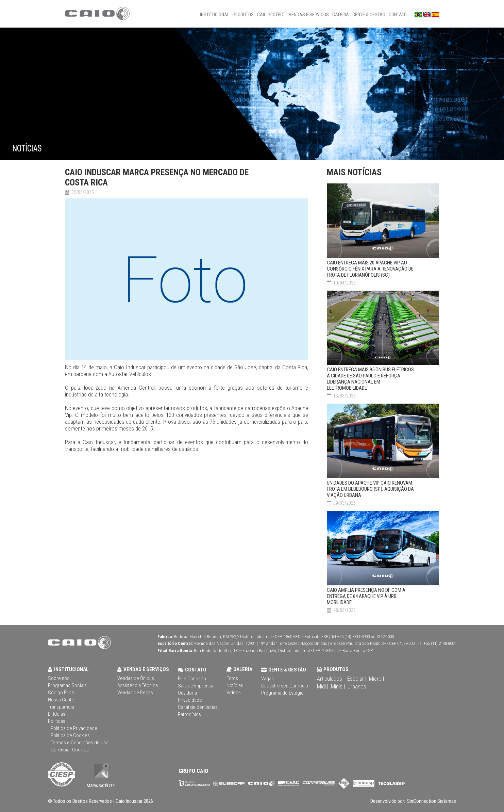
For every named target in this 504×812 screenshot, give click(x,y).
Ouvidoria (187, 693)
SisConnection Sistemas (431, 801)
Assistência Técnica (138, 685)
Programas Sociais (67, 685)
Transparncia (61, 707)
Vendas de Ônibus (136, 678)
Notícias (235, 685)
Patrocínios (189, 714)
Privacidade (190, 700)
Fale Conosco (192, 679)
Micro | (376, 679)
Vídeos (234, 693)
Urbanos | (358, 686)
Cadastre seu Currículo (285, 686)
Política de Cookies (70, 735)
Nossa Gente (61, 700)
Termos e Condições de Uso (80, 743)
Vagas (267, 679)
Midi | (323, 686)
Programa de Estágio (282, 693)
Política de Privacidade (74, 728)
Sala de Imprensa (196, 686)
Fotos (232, 678)
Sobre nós (59, 678)
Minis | (338, 686)
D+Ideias (57, 714)
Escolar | (357, 679)
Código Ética (61, 693)
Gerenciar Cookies (70, 750)
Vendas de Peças (135, 693)
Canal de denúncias (198, 707)
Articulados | (331, 679)
